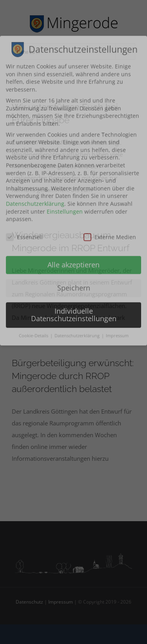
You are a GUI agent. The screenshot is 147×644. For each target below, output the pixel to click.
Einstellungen (65, 39)
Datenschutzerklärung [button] (78, 163)
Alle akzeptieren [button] (73, 92)
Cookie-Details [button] (34, 163)
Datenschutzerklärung (35, 31)
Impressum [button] (117, 163)
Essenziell (24, 65)
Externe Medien (110, 65)
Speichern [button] (74, 115)
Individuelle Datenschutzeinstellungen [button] (74, 142)
